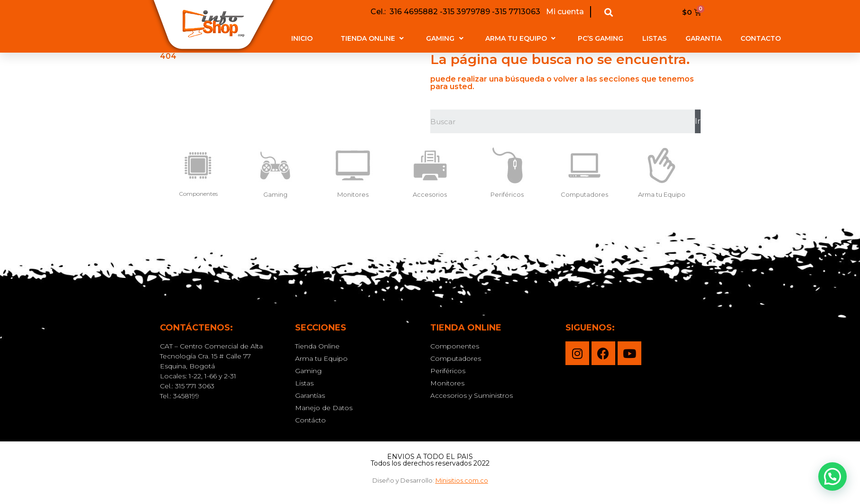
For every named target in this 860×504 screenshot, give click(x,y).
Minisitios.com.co (462, 480)
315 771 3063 (195, 386)
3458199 (186, 396)
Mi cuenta (564, 12)
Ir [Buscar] (698, 121)
